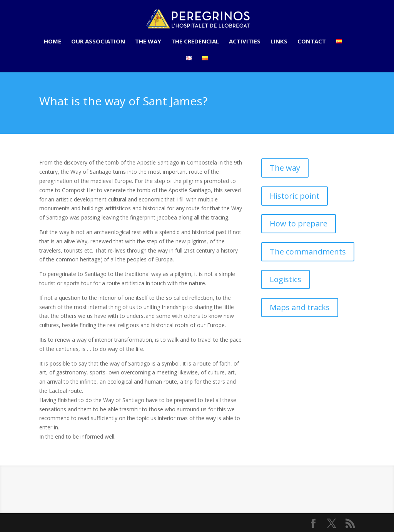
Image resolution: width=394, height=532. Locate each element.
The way (148, 42)
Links (279, 42)
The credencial (195, 42)
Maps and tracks (300, 307)
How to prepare (299, 224)
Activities (245, 42)
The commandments (308, 252)
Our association (98, 42)
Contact (312, 42)
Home (53, 42)
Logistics (285, 279)
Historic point (295, 196)
